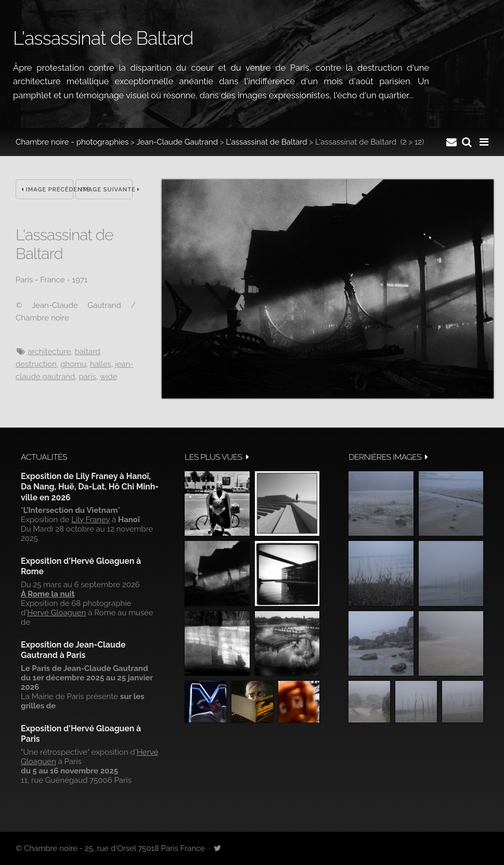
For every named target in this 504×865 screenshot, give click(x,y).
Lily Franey (91, 520)
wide (109, 377)
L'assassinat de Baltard (266, 142)
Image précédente (47, 190)
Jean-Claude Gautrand (177, 142)
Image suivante (107, 190)
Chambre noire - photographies (72, 142)
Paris (87, 377)
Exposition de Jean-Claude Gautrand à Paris (73, 650)
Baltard (87, 352)
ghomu (73, 364)
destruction (36, 364)
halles (101, 364)
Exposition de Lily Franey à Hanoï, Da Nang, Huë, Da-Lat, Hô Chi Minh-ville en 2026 (90, 487)
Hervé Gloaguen (56, 613)
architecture (49, 352)
